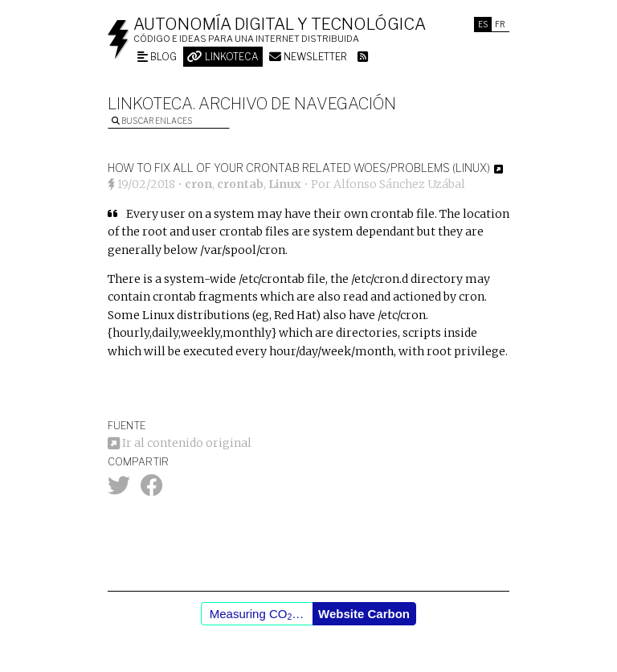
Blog (157, 57)
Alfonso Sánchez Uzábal (399, 184)
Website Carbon (364, 614)
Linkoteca (223, 57)
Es (483, 24)
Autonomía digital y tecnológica (280, 24)
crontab (240, 184)
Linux (285, 184)
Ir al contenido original (180, 443)
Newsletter (308, 57)
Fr (500, 24)
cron (198, 184)
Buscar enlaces (152, 121)
